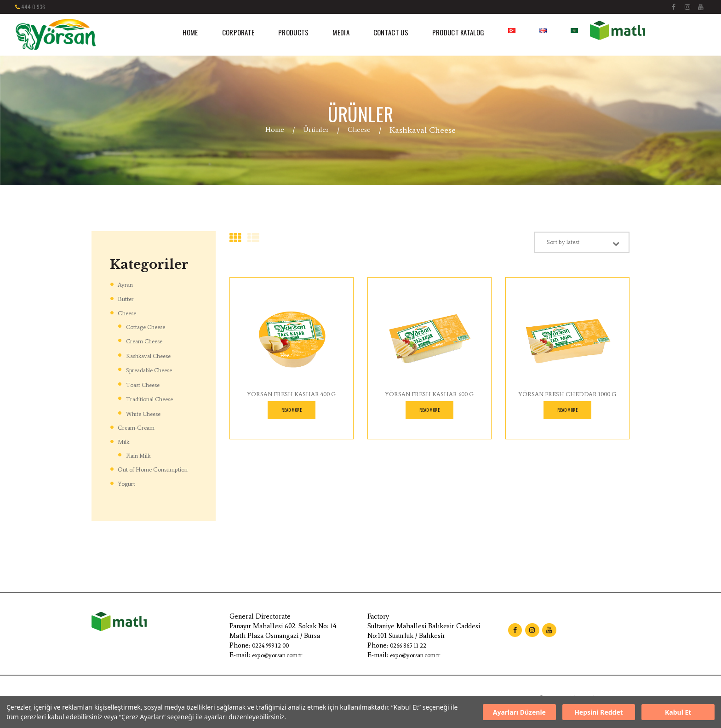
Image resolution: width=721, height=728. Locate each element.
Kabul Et (678, 712)
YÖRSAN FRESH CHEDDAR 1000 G (567, 398)
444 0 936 (33, 7)
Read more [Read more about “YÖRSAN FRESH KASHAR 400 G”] (291, 414)
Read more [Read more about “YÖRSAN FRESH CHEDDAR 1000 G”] (567, 414)
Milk (125, 441)
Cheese (362, 130)
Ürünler (316, 130)
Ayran (126, 284)
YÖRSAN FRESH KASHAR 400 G (291, 398)
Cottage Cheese (151, 327)
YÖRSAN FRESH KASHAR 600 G (429, 398)
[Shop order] (571, 244)
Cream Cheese (149, 341)
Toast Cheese (147, 384)
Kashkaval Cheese (154, 355)
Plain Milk (142, 454)
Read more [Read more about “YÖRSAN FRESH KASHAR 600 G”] (429, 414)
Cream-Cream (139, 427)
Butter (127, 299)
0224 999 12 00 (274, 654)
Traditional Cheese (156, 398)
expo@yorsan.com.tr (282, 664)
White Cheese (148, 413)
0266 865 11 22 (411, 654)
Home (271, 130)
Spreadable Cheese (155, 370)
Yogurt (127, 493)
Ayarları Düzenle (519, 712)
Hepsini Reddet (599, 712)
